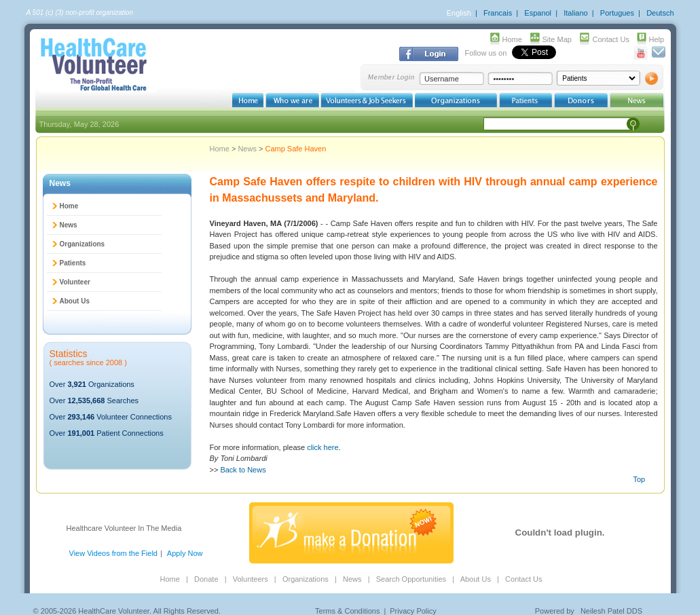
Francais (498, 13)
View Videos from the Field (113, 553)
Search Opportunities (411, 579)
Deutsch (660, 13)
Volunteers (251, 579)
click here (323, 447)
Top (640, 479)
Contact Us (611, 39)
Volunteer (75, 282)
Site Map (557, 39)
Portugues (617, 13)
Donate (206, 579)
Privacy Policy (413, 611)
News (248, 149)
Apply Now (185, 553)
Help (657, 39)
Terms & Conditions (347, 611)
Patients (73, 263)
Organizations (82, 244)
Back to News (243, 470)
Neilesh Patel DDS (611, 611)
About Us (75, 301)
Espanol (538, 13)
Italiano (575, 13)
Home (512, 39)
